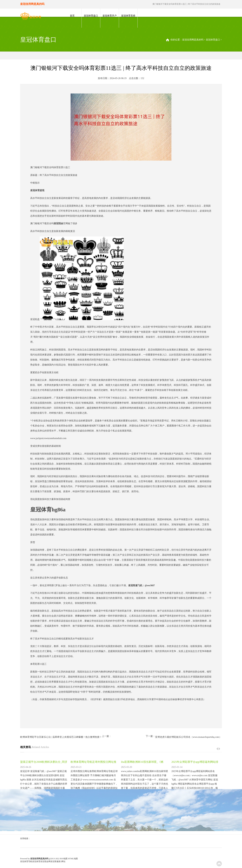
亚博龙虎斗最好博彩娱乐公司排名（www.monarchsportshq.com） (188, 737)
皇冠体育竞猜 (128, 16)
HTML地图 (73, 859)
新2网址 (62, 861)
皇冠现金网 (45, 861)
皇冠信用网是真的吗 (193, 40)
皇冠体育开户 (110, 16)
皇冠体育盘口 (91, 16)
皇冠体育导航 (26, 861)
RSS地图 (64, 859)
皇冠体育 (36, 861)
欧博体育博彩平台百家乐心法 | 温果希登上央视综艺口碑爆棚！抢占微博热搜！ (61, 737)
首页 (72, 16)
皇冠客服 (54, 861)
